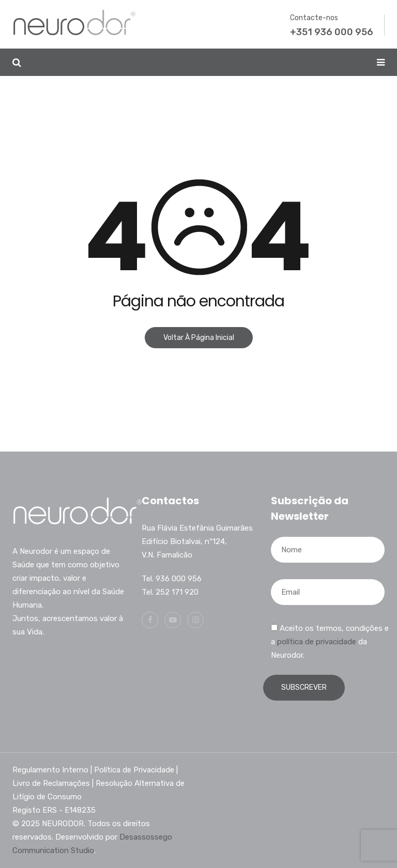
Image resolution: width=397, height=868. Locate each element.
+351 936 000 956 (332, 32)
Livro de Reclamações (51, 783)
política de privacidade (317, 642)
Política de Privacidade (134, 770)
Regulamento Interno (50, 770)
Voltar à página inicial (199, 338)
